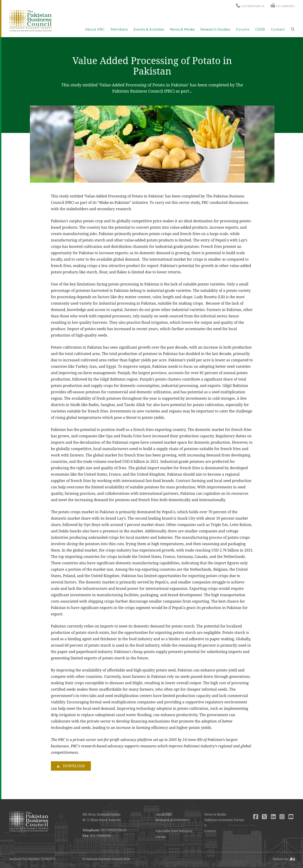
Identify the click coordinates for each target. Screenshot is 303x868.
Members (119, 29)
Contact (278, 29)
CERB (260, 29)
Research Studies (215, 29)
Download (74, 766)
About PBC (95, 29)
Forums (243, 29)
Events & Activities (149, 29)
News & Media (182, 29)
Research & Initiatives (172, 820)
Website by (280, 859)
